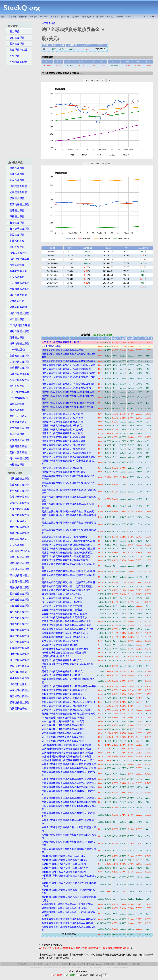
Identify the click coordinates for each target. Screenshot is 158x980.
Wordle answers (96, 964)
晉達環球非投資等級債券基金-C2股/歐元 (62, 671)
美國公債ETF (88, 17)
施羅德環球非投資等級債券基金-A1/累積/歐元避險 (67, 904)
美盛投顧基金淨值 (19, 356)
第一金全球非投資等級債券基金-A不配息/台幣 (65, 649)
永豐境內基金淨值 (19, 581)
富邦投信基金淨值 (19, 642)
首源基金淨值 (16, 410)
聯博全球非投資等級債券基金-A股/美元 (62, 426)
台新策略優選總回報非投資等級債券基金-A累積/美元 (69, 923)
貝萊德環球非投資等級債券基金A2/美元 (62, 594)
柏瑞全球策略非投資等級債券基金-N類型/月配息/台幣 (69, 779)
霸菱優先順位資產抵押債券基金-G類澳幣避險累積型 (68, 582)
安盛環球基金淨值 (19, 428)
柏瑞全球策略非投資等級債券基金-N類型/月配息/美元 (69, 798)
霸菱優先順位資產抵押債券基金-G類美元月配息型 (67, 586)
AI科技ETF (124, 967)
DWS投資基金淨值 (19, 325)
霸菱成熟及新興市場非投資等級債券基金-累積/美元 (68, 512)
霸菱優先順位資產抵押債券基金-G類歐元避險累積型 (68, 571)
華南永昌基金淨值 (19, 557)
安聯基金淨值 (16, 223)
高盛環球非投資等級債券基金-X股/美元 (62, 660)
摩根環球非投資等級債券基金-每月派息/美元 (64, 698)
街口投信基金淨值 (19, 563)
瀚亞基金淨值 (16, 235)
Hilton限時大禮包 (80, 967)
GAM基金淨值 (16, 350)
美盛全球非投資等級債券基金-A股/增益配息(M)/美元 (68, 714)
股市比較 (65, 17)
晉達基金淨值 (16, 210)
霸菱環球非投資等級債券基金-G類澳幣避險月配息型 (68, 549)
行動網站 (64, 964)
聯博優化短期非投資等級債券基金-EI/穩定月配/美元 (68, 403)
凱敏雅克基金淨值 (19, 331)
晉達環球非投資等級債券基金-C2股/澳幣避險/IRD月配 (69, 686)
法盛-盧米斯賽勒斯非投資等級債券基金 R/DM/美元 (68, 753)
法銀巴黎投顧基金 (19, 259)
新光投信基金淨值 (19, 587)
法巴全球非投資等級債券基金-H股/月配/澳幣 (64, 614)
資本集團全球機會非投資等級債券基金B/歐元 (65, 633)
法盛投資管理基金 (19, 374)
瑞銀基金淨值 (16, 247)
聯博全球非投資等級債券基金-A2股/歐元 (62, 414)
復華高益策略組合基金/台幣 (56, 656)
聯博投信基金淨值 (19, 479)
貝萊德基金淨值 (17, 186)
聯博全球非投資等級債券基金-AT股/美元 (62, 422)
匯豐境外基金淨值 (19, 380)
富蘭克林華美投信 (19, 497)
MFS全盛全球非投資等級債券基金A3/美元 (63, 741)
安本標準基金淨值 (19, 229)
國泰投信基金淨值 (19, 594)
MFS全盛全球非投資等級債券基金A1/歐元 (63, 733)
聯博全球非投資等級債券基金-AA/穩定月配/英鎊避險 (69, 373)
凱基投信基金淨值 (19, 636)
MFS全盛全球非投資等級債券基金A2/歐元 (63, 737)
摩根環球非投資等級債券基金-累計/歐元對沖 (64, 690)
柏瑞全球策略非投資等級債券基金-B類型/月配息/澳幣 (69, 802)
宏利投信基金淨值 (19, 612)
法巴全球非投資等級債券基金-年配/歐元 (62, 598)
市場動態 (13, 17)
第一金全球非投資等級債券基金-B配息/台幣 (64, 653)
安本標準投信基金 (19, 648)
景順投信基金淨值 (19, 702)
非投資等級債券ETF (110, 967)
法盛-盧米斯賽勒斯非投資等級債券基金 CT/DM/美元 (68, 760)
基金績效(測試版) (18, 62)
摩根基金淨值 (16, 216)
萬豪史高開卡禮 (36, 967)
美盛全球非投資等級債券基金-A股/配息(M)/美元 (66, 710)
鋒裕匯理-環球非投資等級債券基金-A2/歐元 (64, 872)
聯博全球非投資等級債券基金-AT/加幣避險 (63, 449)
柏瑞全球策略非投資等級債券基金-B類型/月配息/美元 (69, 787)
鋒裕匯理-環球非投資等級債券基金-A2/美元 (64, 856)
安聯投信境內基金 (19, 509)
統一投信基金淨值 (19, 618)
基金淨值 (33, 17)
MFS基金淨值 (16, 319)
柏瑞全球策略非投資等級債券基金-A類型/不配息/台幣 (69, 764)
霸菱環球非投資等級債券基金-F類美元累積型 (65, 537)
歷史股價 (23, 17)
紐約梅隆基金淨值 (19, 344)
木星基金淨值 (16, 265)
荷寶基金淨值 (16, 404)
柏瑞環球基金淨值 (19, 289)
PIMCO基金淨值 (18, 253)
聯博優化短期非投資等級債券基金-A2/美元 (63, 350)
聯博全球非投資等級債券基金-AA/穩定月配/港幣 (66, 369)
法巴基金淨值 (48, 23)
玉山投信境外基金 (19, 392)
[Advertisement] (101, 7)
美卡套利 (47, 967)
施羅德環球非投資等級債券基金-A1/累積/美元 (65, 908)
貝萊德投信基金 (17, 684)
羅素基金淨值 (16, 434)
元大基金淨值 (16, 545)
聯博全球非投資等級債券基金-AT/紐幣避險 (63, 445)
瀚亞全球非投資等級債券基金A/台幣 (60, 641)
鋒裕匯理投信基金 (19, 666)
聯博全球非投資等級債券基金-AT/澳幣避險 (63, 472)
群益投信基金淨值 (19, 533)
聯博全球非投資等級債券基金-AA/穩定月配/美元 (66, 453)
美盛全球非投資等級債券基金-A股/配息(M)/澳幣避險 (68, 702)
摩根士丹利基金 (17, 416)
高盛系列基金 (16, 241)
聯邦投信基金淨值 (19, 660)
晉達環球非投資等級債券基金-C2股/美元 (62, 675)
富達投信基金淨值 (19, 485)
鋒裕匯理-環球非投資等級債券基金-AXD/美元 (65, 860)
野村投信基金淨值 (19, 491)
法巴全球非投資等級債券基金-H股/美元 (62, 342)
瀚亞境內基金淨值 (19, 503)
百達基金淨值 (16, 338)
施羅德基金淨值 (17, 192)
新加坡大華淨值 (17, 271)
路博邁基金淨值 (17, 446)
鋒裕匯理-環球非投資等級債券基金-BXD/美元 (65, 868)
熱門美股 (100, 17)
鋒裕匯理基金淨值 (19, 313)
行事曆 (120, 17)
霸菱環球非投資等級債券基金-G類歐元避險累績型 (67, 545)
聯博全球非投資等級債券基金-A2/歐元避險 (63, 437)
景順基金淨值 (16, 198)
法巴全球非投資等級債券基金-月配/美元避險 (64, 617)
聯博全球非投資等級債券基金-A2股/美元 (62, 418)
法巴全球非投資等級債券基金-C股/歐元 (62, 602)
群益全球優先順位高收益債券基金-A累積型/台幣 (66, 621)
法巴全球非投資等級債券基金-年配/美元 (62, 606)
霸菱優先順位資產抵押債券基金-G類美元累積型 (66, 590)
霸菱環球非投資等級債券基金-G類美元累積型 (65, 560)
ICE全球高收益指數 (52, 346)
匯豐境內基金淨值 (19, 569)
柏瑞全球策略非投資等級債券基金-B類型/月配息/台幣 (69, 768)
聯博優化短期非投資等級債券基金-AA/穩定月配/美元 (69, 361)
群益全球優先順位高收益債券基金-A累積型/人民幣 (68, 629)
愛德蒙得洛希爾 (17, 307)
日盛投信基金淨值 (19, 654)
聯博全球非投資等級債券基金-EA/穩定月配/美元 (66, 388)
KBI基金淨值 (16, 301)
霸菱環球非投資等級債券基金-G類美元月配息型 (66, 556)
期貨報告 (75, 17)
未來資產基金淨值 (19, 440)
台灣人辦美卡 (24, 964)
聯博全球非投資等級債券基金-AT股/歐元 (62, 433)
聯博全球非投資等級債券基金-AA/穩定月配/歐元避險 (69, 365)
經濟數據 (54, 17)
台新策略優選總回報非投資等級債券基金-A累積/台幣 (69, 919)
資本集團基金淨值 (19, 458)
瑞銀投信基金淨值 (19, 606)
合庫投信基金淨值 (19, 624)
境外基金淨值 (16, 38)
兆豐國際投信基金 (19, 696)
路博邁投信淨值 (17, 708)
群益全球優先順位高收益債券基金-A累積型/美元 (66, 625)
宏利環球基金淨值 (19, 283)
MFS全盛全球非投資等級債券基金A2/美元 (63, 721)
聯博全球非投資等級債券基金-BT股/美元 (62, 430)
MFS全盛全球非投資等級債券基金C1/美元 (63, 725)
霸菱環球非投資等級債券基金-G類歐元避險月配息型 (68, 541)
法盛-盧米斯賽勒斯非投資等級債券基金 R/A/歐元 (67, 745)
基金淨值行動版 (17, 50)
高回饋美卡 (67, 967)
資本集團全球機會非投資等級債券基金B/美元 (65, 637)
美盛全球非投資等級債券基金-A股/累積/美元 (64, 706)
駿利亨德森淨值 (17, 295)
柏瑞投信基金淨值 (19, 515)
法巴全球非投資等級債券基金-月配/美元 (62, 610)
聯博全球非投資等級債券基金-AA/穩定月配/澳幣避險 (69, 457)
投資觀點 (110, 17)
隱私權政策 (123, 964)
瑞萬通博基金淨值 (19, 368)
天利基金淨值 (16, 386)
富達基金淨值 (16, 174)
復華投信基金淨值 (19, 600)
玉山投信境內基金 (19, 575)
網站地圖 (110, 964)
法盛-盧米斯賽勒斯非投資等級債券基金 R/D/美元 (67, 749)
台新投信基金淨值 (19, 630)
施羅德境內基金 (17, 539)
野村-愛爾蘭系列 (18, 398)
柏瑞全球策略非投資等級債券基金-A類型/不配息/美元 (69, 783)
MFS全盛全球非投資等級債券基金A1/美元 (63, 718)
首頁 (3, 17)
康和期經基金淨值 (19, 678)
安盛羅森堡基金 (17, 422)
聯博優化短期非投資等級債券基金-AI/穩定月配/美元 (68, 392)
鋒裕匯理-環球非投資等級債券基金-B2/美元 (64, 864)
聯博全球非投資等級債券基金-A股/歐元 (62, 468)
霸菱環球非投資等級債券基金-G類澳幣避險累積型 (67, 553)
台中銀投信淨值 (17, 672)
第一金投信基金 (17, 521)
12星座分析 (51, 964)
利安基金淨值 (16, 277)
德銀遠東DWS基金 (19, 551)
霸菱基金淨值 (16, 180)
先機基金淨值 (16, 465)
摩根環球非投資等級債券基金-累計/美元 (62, 694)
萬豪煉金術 (57, 967)
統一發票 (38, 964)
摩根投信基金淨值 (19, 527)
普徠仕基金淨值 (17, 452)
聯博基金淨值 (16, 168)
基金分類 (44, 17)
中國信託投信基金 (19, 690)
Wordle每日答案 (78, 964)
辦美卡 (128, 17)
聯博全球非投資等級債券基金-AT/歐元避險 (63, 441)
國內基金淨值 (16, 44)
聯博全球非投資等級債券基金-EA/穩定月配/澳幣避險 (69, 384)
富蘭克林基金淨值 (19, 204)
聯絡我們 (136, 964)
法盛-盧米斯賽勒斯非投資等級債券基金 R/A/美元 (67, 757)
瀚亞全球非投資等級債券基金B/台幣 (60, 645)
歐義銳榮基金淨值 (19, 362)
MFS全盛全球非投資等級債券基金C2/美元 (63, 729)
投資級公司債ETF (95, 967)
